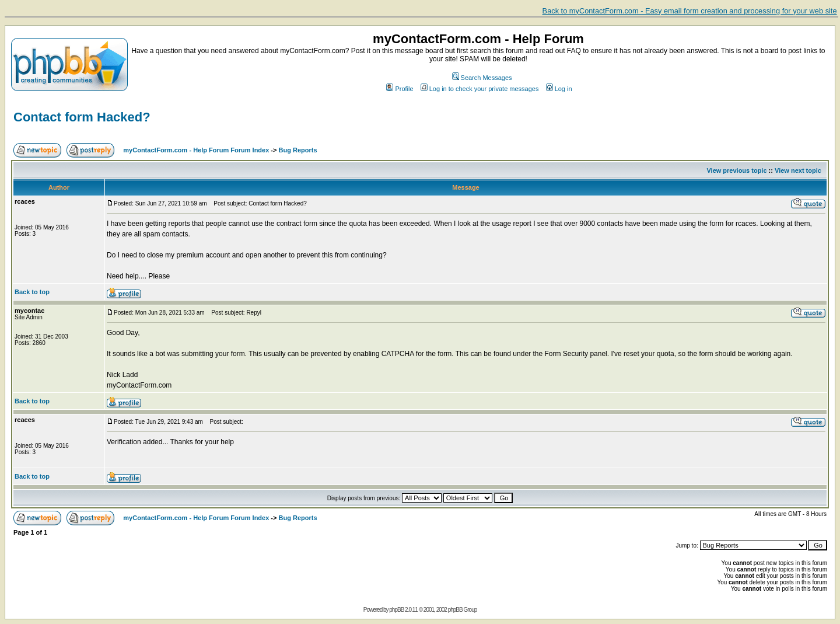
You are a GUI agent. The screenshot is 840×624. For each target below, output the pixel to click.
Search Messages (482, 78)
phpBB (396, 610)
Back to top (32, 292)
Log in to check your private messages (480, 89)
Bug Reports (298, 150)
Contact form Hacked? (82, 117)
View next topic (798, 170)
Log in (559, 89)
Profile (400, 89)
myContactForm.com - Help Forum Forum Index (196, 150)
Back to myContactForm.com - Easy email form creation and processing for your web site (690, 11)
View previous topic (736, 170)
